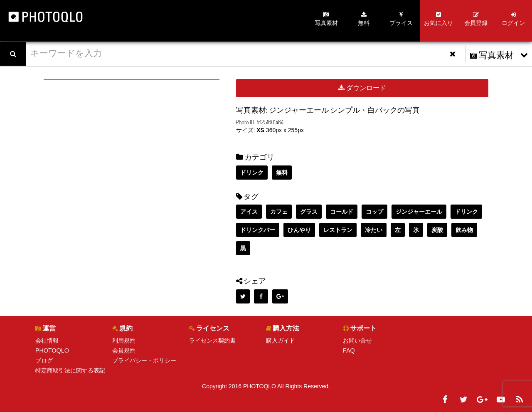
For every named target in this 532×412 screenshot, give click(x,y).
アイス (249, 212)
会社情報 (47, 340)
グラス (309, 212)
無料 (282, 173)
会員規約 (124, 350)
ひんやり (299, 230)
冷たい (374, 230)
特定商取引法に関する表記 (70, 370)
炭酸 (437, 230)
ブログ (44, 360)
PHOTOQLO (52, 350)
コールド (342, 212)
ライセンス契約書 (212, 340)
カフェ (279, 212)
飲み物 (464, 230)
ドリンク (252, 173)
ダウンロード (362, 88)
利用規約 (124, 340)
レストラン (338, 230)
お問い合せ (357, 340)
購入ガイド (281, 340)
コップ (374, 212)
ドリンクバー (258, 230)
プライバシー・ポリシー (144, 360)
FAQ (349, 350)
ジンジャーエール (419, 212)
